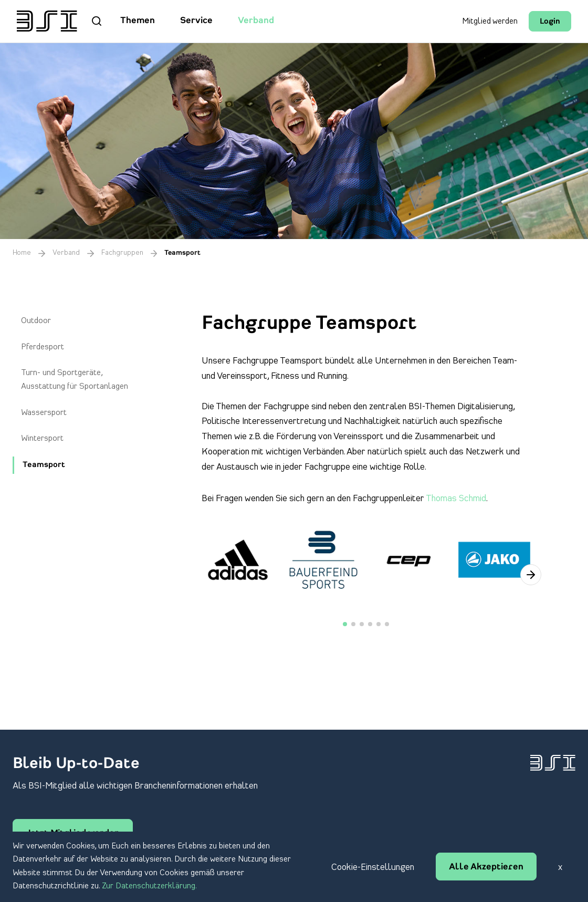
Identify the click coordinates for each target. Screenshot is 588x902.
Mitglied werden (490, 22)
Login (550, 22)
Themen (138, 21)
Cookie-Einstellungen (373, 867)
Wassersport (44, 413)
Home (22, 253)
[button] (531, 575)
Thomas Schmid (456, 499)
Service (196, 21)
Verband (256, 21)
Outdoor (36, 321)
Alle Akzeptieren (486, 867)
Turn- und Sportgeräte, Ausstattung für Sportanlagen (75, 380)
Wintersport (42, 439)
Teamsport (44, 465)
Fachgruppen (122, 253)
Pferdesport (43, 347)
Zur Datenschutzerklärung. (149, 886)
